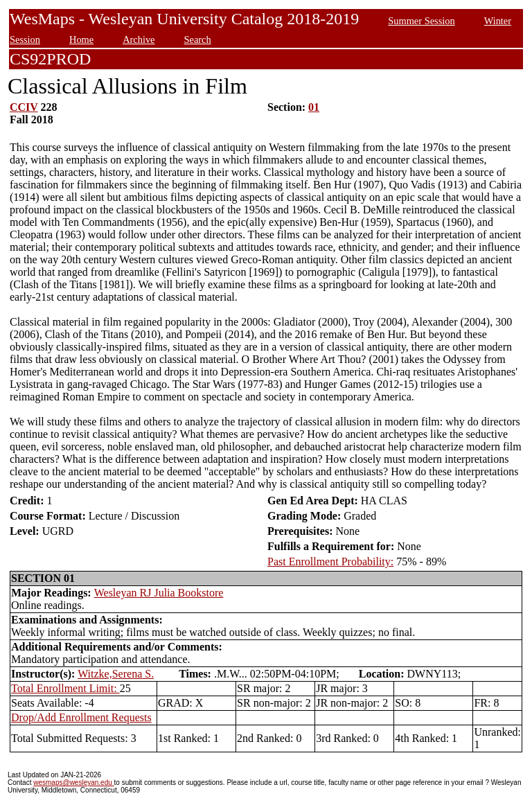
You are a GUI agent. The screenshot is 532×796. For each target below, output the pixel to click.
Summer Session (421, 21)
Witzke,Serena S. (116, 674)
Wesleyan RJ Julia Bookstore (159, 593)
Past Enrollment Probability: (330, 561)
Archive (139, 39)
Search (198, 39)
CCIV (24, 107)
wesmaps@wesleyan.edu (73, 782)
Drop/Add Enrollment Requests (81, 717)
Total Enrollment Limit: (65, 688)
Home (81, 39)
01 (314, 107)
